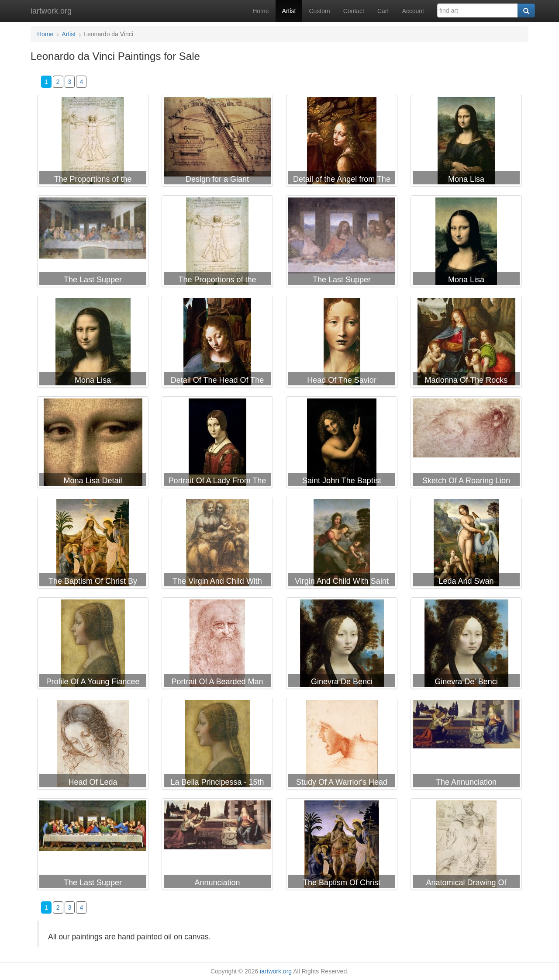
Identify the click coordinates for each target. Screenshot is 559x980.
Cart (383, 11)
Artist (289, 11)
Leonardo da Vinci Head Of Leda (93, 745)
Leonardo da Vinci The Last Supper (93, 243)
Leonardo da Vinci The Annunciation (466, 745)
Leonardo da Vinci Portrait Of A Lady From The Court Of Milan (217, 444)
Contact (354, 11)
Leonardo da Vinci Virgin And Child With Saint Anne (342, 544)
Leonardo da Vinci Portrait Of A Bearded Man (217, 645)
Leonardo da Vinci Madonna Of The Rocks (466, 343)
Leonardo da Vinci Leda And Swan (466, 544)
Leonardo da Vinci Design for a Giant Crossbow (217, 142)
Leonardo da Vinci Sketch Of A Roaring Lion (466, 444)
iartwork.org (51, 11)
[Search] (526, 10)
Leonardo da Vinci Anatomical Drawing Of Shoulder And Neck (466, 846)
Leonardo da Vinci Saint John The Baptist (342, 444)
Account (413, 11)
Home (261, 11)
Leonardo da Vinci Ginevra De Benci (342, 645)
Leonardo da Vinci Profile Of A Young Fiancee (93, 645)
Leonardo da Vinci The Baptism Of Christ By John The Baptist (93, 544)
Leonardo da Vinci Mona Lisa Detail (93, 444)
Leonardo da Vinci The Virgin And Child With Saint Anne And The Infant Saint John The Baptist (217, 544)
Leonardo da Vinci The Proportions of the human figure (93, 142)
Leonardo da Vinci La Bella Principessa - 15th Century (217, 745)
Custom (319, 11)
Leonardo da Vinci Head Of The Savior (342, 343)
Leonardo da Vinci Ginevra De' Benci (466, 645)
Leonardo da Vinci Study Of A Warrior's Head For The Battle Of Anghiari (342, 745)
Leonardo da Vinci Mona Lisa (466, 142)
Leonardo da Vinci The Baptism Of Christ (342, 846)
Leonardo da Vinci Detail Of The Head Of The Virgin (217, 343)
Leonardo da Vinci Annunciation (217, 846)
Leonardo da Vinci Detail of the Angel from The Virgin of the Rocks (342, 142)
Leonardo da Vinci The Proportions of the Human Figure (217, 243)
